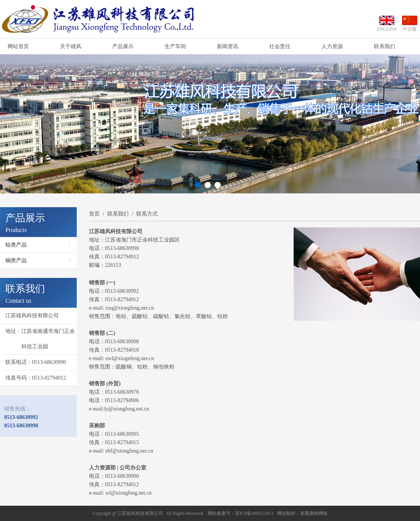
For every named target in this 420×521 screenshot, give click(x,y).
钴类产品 (16, 245)
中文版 (410, 29)
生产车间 (175, 46)
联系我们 (384, 46)
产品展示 (123, 46)
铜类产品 (16, 260)
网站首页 (18, 46)
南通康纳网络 (314, 513)
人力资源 (332, 46)
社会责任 (280, 46)
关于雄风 (71, 46)
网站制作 (286, 513)
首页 (94, 214)
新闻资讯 (228, 46)
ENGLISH (387, 29)
